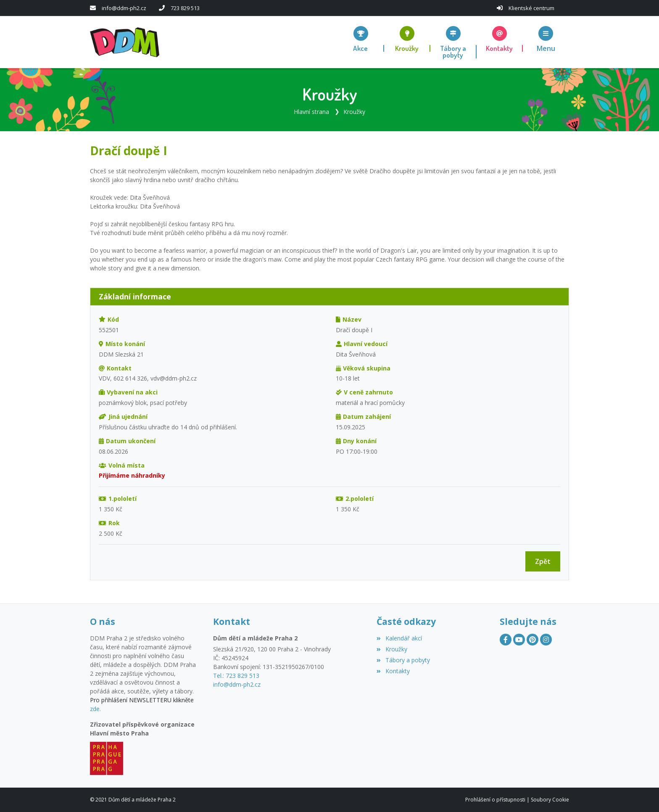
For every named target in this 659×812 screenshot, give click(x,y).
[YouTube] (519, 640)
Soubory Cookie (550, 800)
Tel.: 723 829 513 (236, 676)
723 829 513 (185, 8)
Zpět (543, 561)
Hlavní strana (311, 112)
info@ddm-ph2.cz (124, 8)
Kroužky (354, 112)
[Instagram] (546, 640)
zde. (95, 709)
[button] (546, 39)
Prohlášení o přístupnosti (495, 800)
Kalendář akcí (399, 638)
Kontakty (393, 671)
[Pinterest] (532, 640)
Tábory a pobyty (403, 660)
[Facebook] (506, 640)
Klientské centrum (531, 8)
